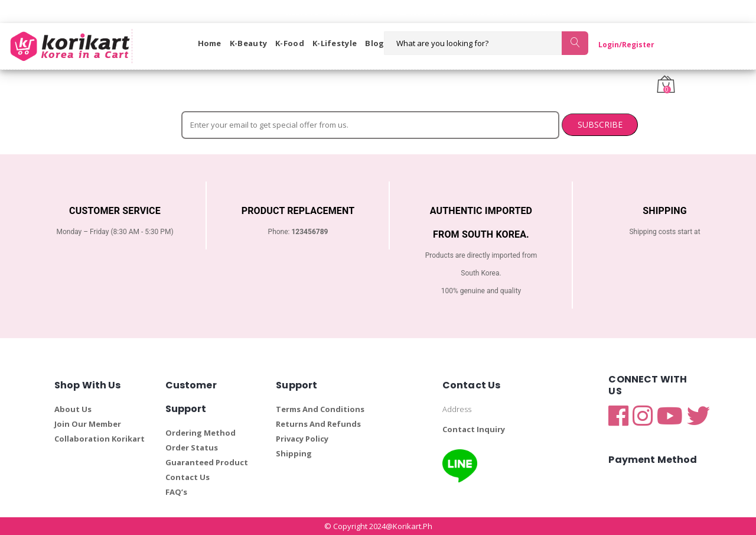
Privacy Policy (302, 439)
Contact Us (188, 477)
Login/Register (619, 45)
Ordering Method (201, 433)
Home (210, 43)
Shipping (294, 453)
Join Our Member (88, 424)
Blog (374, 43)
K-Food (290, 43)
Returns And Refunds (318, 424)
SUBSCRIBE (523, 124)
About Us (73, 409)
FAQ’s (176, 492)
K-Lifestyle (335, 43)
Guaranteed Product (207, 462)
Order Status (192, 448)
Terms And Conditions (320, 409)
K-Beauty (248, 43)
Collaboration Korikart (100, 439)
